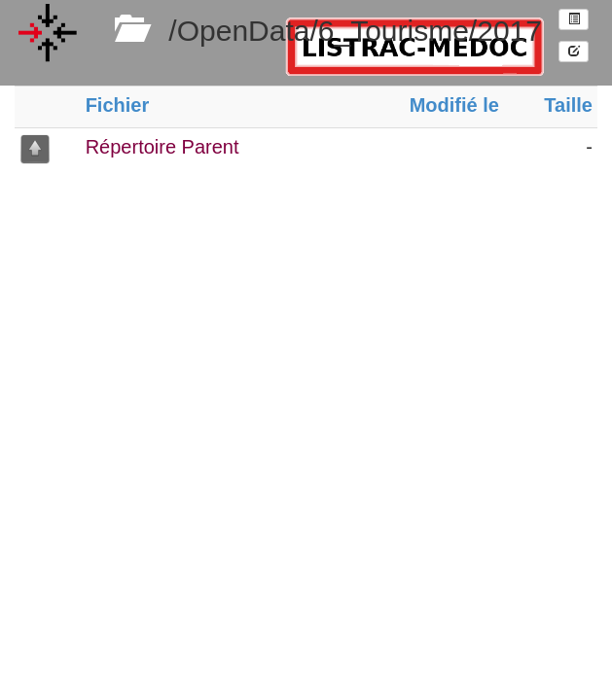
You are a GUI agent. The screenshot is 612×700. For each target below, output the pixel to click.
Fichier (118, 105)
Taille (568, 105)
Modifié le (454, 105)
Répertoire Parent (162, 147)
